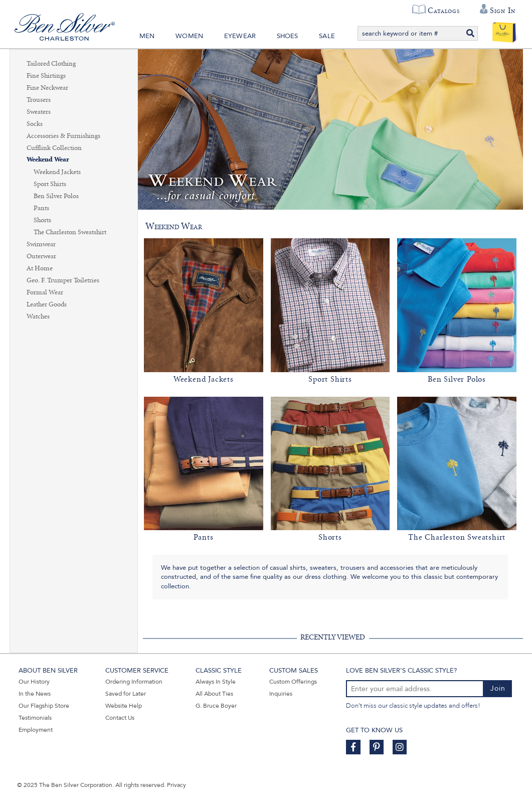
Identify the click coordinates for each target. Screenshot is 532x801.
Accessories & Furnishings (63, 136)
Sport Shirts (50, 184)
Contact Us (120, 718)
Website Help (124, 706)
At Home (40, 268)
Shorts (42, 220)
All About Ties (214, 694)
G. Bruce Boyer (216, 706)
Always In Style (216, 682)
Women (189, 36)
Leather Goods (47, 304)
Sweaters (39, 112)
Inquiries (281, 694)
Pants (41, 208)
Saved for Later (126, 694)
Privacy (176, 785)
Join (498, 688)
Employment (36, 730)
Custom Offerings (293, 682)
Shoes (288, 36)
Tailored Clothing (51, 64)
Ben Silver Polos (56, 196)
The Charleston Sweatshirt (70, 232)
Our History (34, 682)
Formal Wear (45, 292)
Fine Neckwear (47, 88)
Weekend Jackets (57, 172)
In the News (35, 694)
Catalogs (444, 11)
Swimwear (41, 244)
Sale (327, 36)
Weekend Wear (48, 160)
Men (147, 36)
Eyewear (240, 36)
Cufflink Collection (54, 148)
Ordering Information (134, 682)
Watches (38, 316)
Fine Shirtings (46, 76)
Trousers (39, 100)
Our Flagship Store (44, 706)
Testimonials (35, 718)
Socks (35, 124)
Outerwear (41, 256)
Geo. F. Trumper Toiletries (63, 280)
